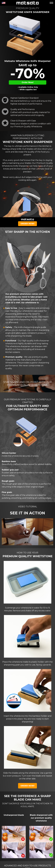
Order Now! (28, 82)
